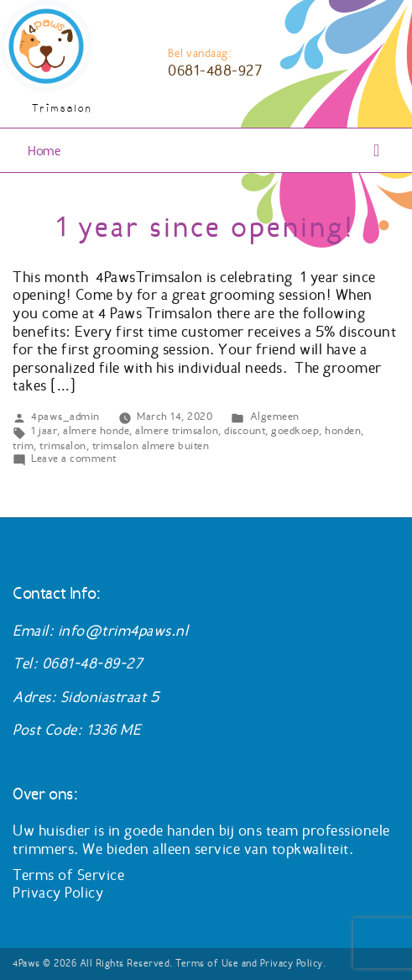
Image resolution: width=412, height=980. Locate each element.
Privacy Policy (58, 893)
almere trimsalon (177, 430)
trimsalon (63, 445)
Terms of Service (68, 875)
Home (44, 151)
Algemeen (275, 416)
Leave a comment (74, 458)
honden (343, 430)
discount (245, 430)
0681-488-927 (215, 71)
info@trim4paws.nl (123, 631)
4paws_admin (65, 416)
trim (23, 445)
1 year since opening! (206, 227)
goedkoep (295, 430)
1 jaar (44, 430)
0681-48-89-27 (92, 663)
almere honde (96, 430)
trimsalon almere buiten (151, 445)
